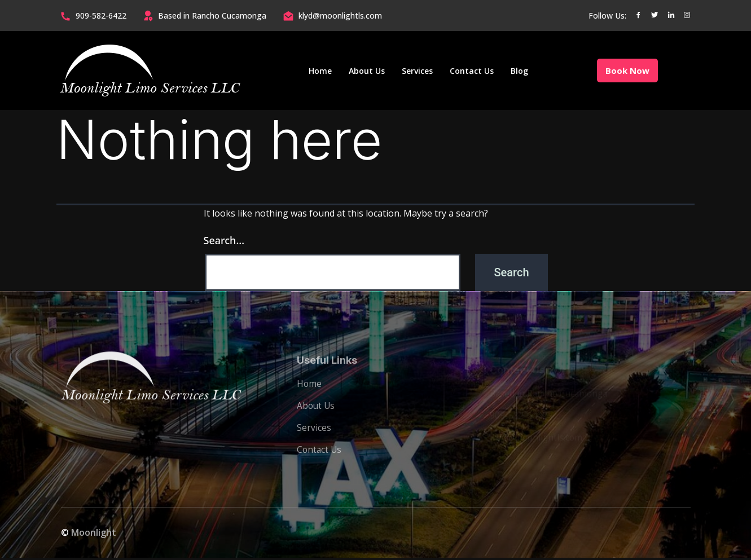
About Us (367, 71)
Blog (519, 71)
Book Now (627, 70)
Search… (224, 240)
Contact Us (472, 71)
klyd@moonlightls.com (340, 16)
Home (320, 71)
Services (417, 71)
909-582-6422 (101, 16)
